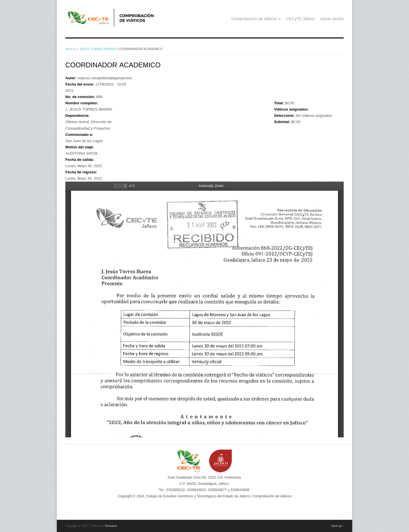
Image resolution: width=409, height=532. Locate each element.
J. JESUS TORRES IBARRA (96, 49)
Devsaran (111, 526)
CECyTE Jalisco (300, 19)
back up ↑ (338, 526)
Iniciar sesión (332, 19)
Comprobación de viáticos (256, 19)
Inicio (69, 49)
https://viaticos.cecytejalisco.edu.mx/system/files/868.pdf (204, 309)
